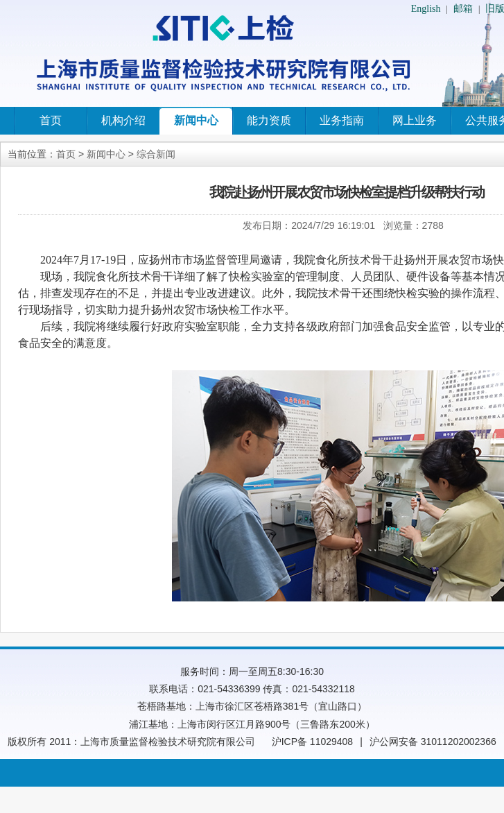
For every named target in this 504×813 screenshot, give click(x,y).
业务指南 (342, 120)
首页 (51, 120)
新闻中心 (196, 120)
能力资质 (269, 120)
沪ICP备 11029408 (313, 742)
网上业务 (415, 120)
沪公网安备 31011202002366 (433, 742)
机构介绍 (123, 120)
